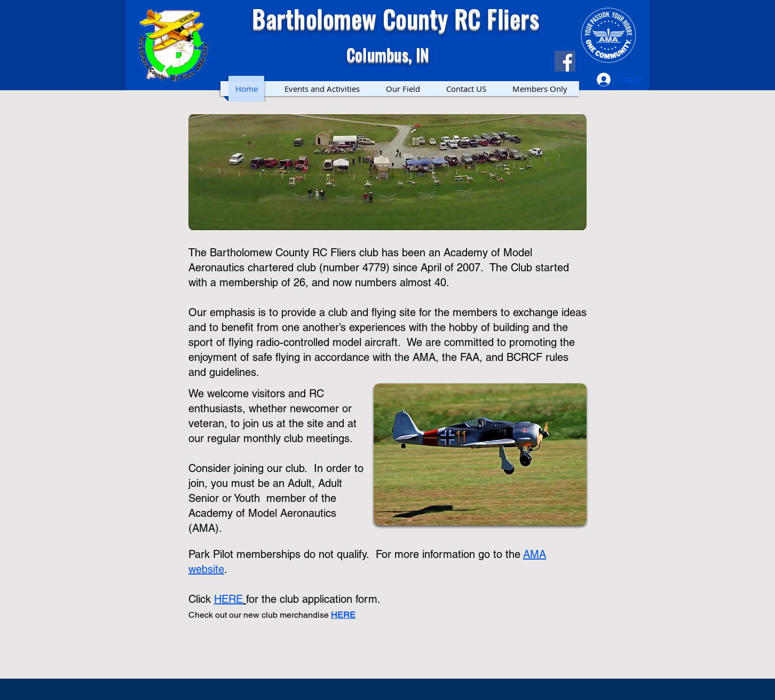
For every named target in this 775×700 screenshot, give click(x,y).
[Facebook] (565, 61)
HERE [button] (343, 615)
